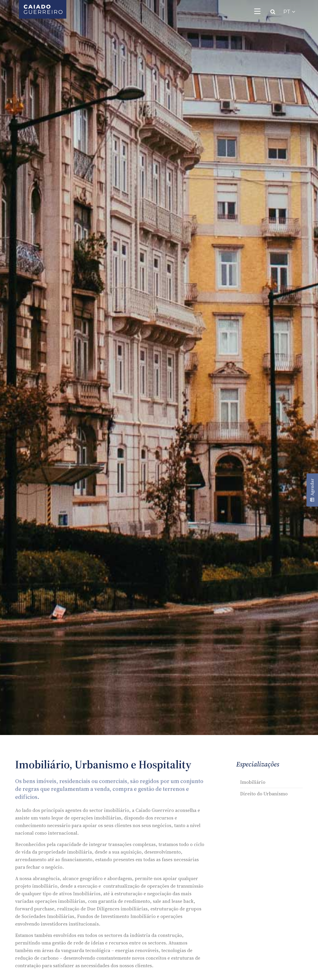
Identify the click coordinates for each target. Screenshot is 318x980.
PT (289, 12)
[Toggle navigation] (257, 11)
